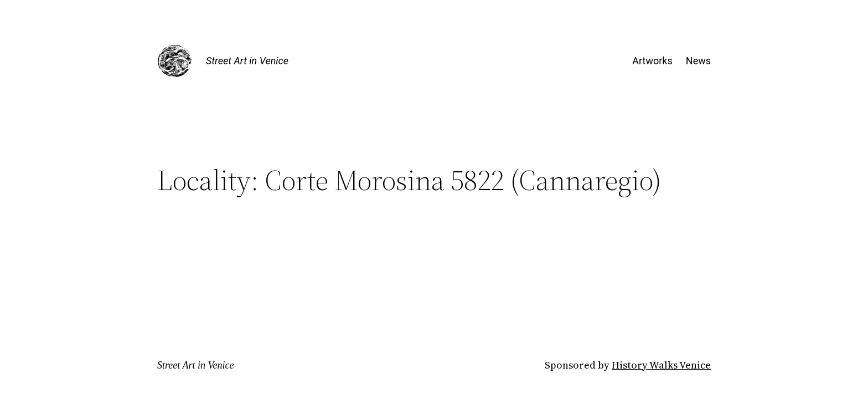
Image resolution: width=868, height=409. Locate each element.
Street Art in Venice (247, 61)
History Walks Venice (661, 365)
